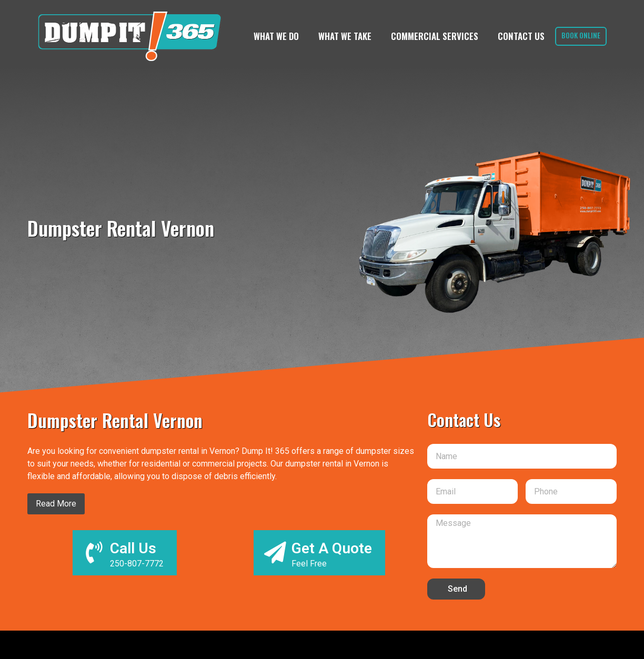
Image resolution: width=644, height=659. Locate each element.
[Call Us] (94, 553)
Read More (56, 504)
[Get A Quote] (275, 553)
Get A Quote (332, 548)
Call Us (134, 548)
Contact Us (517, 36)
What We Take (341, 36)
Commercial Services (430, 36)
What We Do (272, 36)
